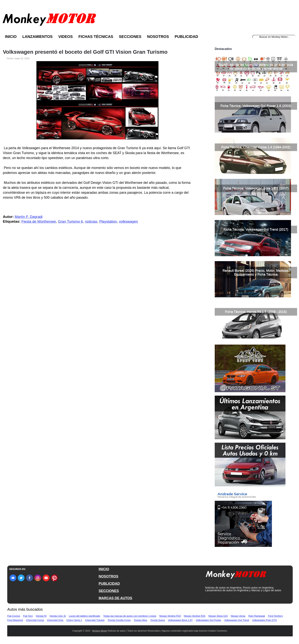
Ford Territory (275, 616)
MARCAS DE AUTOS (115, 598)
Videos (66, 37)
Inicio (11, 37)
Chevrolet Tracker (95, 620)
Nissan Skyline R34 (195, 616)
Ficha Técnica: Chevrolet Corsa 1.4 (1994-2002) (256, 147)
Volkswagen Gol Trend (237, 620)
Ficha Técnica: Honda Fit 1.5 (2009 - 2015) (256, 312)
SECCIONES (109, 591)
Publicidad (186, 37)
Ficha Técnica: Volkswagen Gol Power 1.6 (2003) (256, 106)
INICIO (104, 569)
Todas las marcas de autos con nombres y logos (130, 616)
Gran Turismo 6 (70, 221)
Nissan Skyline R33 (170, 616)
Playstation (108, 221)
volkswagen (128, 221)
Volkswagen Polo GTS (264, 620)
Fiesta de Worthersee (39, 221)
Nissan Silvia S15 (218, 616)
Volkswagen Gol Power (208, 620)
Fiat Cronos (14, 616)
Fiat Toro (28, 616)
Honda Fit (41, 616)
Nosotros (158, 37)
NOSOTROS (108, 576)
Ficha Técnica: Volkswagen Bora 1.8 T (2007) (256, 188)
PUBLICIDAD (109, 584)
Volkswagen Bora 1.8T (180, 620)
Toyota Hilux (140, 620)
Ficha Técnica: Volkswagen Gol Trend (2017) (256, 229)
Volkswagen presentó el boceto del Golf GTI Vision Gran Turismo (85, 52)
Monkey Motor (100, 631)
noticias (91, 221)
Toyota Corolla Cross (119, 620)
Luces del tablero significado (84, 616)
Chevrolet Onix (55, 620)
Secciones (130, 37)
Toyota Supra (158, 620)
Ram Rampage (257, 616)
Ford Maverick (15, 620)
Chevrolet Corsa (35, 620)
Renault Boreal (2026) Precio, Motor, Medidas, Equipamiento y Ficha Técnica (256, 272)
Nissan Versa (238, 616)
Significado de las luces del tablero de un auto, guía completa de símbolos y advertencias (256, 67)
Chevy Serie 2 (74, 620)
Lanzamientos (37, 37)
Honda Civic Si (58, 616)
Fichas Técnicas (96, 37)
